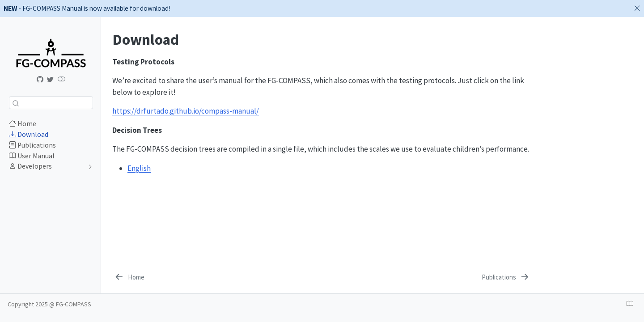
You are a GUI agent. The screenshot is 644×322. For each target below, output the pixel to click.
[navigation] (46, 166)
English (139, 168)
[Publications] (506, 277)
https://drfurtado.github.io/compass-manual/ (186, 111)
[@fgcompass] (51, 80)
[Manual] (40, 80)
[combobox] (51, 103)
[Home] (129, 277)
